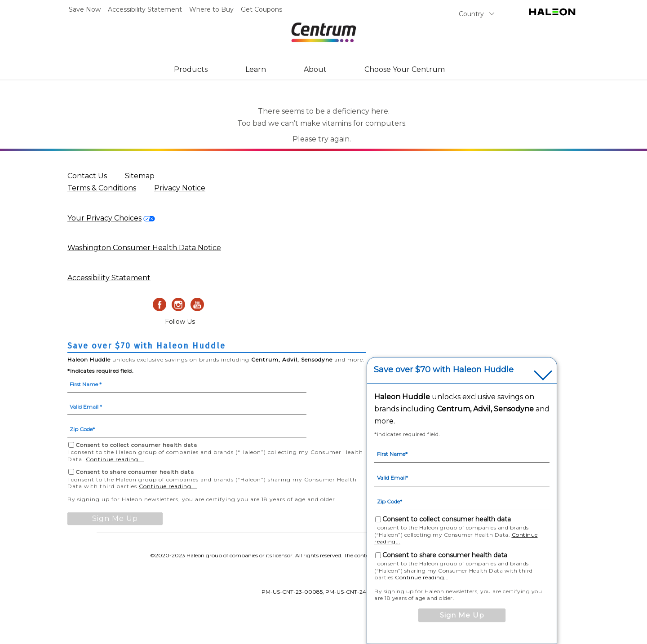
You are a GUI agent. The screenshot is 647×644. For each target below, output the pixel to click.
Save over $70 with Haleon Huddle (444, 370)
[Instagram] (178, 304)
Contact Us (87, 176)
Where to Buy (211, 9)
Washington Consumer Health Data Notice (144, 248)
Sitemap (140, 176)
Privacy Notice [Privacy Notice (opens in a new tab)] (180, 188)
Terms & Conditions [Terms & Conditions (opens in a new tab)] (102, 188)
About (315, 69)
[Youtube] (197, 304)
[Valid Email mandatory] (187, 406)
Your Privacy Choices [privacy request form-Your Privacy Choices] (104, 218)
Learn (256, 69)
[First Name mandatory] (187, 384)
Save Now (85, 9)
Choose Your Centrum (405, 69)
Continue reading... (115, 459)
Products (191, 69)
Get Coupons (261, 9)
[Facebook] (160, 304)
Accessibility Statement (145, 9)
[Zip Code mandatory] (187, 428)
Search (511, 16)
